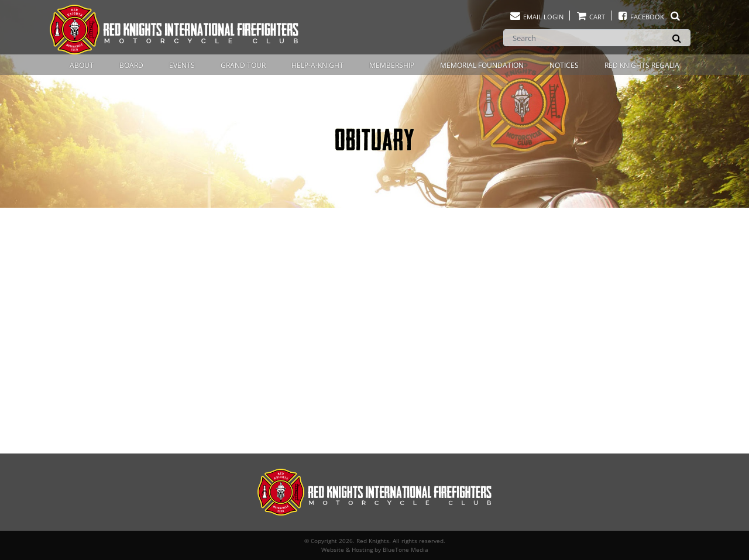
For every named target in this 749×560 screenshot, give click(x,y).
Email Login (536, 17)
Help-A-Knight (317, 65)
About (82, 65)
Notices (564, 65)
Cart (590, 17)
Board (131, 65)
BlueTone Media (406, 549)
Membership (392, 65)
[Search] (597, 38)
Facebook (649, 17)
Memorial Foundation (482, 65)
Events (182, 65)
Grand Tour (243, 65)
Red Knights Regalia (642, 65)
